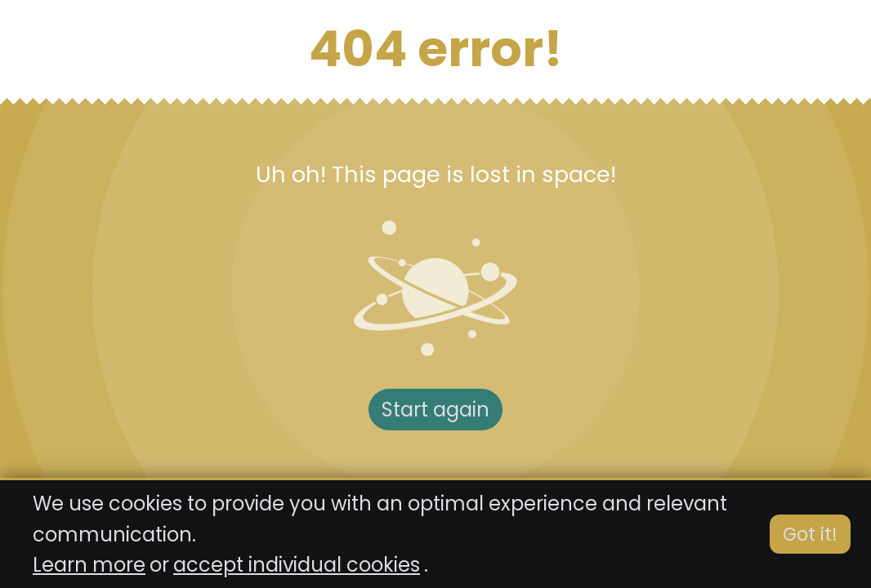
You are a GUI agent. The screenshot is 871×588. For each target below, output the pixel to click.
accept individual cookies (297, 565)
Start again (435, 410)
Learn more (89, 565)
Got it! (810, 534)
